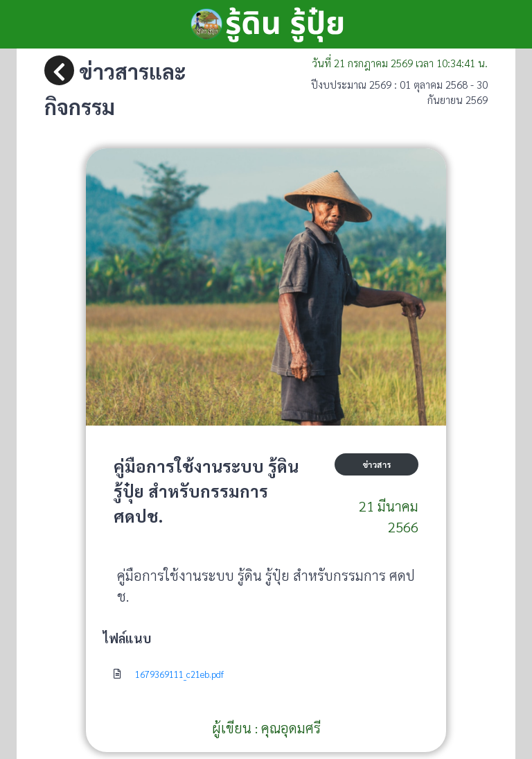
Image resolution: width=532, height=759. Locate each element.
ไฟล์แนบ (127, 638)
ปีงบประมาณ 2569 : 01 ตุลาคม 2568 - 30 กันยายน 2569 (399, 92)
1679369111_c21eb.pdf (179, 674)
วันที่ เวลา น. (400, 63)
